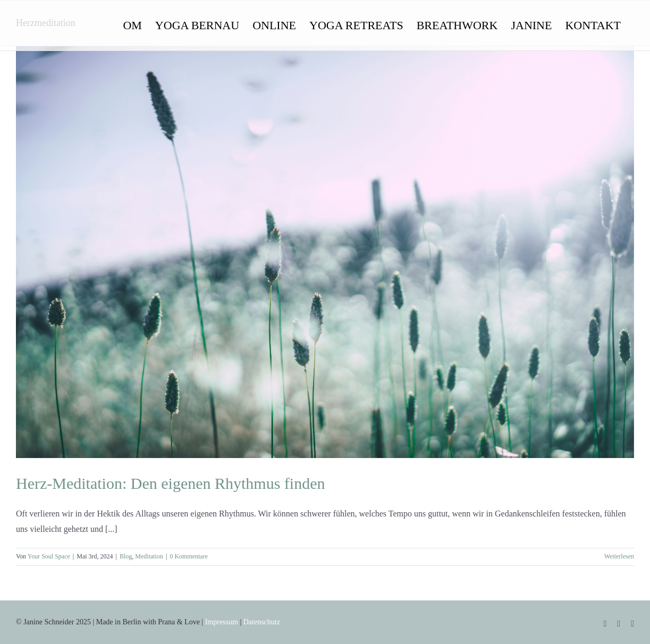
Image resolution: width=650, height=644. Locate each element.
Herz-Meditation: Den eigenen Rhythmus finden (171, 483)
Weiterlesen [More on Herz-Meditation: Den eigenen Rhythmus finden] (619, 556)
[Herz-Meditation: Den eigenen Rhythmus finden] (325, 252)
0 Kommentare (189, 556)
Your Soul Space (49, 556)
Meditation (149, 556)
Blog (126, 556)
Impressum (222, 622)
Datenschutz (262, 622)
